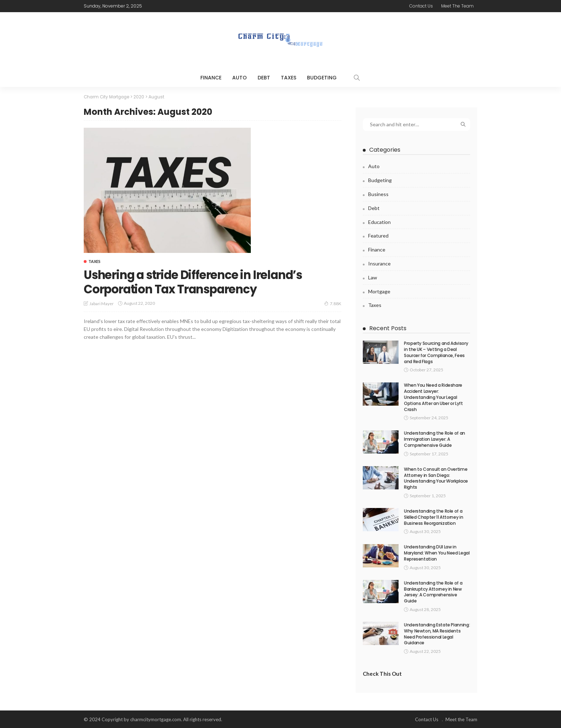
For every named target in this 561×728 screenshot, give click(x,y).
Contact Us (421, 6)
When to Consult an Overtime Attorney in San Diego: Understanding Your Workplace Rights (436, 477)
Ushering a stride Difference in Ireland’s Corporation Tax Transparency (203, 282)
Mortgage (379, 291)
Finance (211, 78)
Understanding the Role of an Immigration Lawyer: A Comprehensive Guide (435, 439)
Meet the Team (457, 6)
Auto (240, 78)
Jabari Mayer (102, 303)
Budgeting (322, 78)
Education (379, 221)
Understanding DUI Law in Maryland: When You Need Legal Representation (437, 553)
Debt (264, 78)
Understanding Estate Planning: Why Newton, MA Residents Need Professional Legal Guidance (437, 633)
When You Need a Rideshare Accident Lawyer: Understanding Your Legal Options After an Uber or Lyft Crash (433, 397)
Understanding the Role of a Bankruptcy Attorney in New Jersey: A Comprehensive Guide (433, 591)
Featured (378, 235)
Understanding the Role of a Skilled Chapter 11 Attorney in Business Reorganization (433, 517)
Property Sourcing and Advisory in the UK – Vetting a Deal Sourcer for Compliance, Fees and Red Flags (436, 352)
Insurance (379, 263)
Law (373, 277)
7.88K (333, 303)
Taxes (289, 78)
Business (378, 194)
